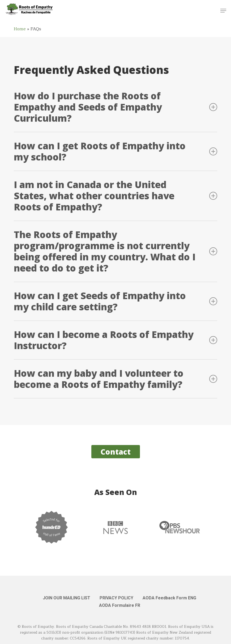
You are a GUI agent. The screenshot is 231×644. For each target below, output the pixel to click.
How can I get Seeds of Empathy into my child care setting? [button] (115, 301)
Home (20, 29)
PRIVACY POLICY (116, 598)
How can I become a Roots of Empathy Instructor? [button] (115, 340)
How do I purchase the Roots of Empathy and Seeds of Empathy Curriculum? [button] (115, 107)
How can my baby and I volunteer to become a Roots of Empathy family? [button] (115, 379)
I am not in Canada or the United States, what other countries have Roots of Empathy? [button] (115, 196)
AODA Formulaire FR (120, 605)
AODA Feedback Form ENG (169, 598)
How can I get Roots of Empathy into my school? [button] (115, 151)
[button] (223, 11)
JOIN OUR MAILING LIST (67, 598)
